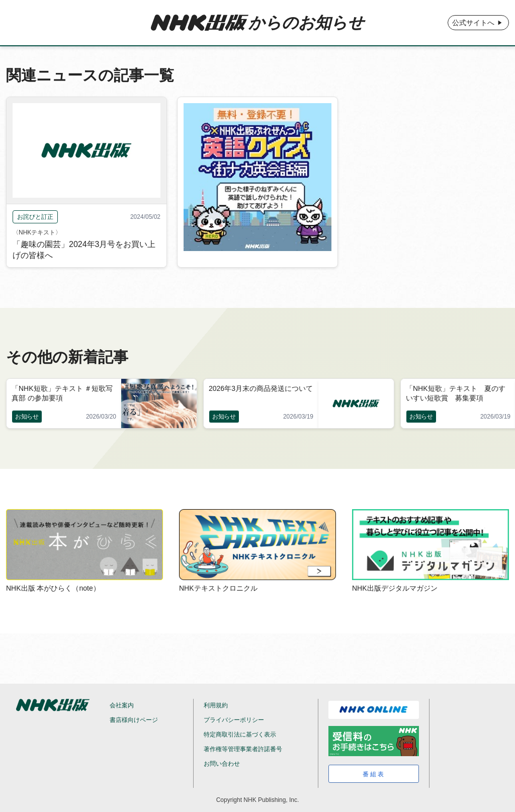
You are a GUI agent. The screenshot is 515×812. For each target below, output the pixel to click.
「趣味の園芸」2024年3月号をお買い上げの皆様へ (84, 250)
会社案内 (122, 705)
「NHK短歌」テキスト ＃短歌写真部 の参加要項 (62, 393)
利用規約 (216, 705)
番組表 (374, 774)
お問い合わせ (222, 764)
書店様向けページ (134, 720)
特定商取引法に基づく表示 (240, 735)
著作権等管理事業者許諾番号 (243, 749)
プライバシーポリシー (234, 720)
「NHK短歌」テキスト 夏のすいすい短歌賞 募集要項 (456, 393)
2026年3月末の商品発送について (261, 388)
